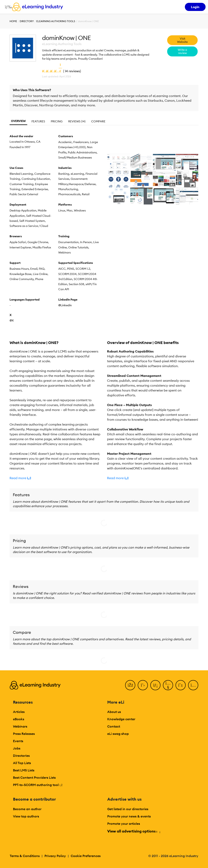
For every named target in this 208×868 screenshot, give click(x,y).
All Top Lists (22, 763)
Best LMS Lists (24, 770)
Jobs (17, 748)
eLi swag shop (118, 734)
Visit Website (182, 40)
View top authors (26, 816)
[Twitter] (143, 685)
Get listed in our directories (128, 809)
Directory (27, 21)
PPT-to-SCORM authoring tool (38, 785)
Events (18, 741)
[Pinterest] (181, 685)
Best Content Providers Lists (34, 777)
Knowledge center (121, 719)
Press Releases (24, 734)
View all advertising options (134, 831)
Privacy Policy (55, 856)
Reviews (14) (77, 121)
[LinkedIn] (155, 685)
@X (12, 320)
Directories (21, 756)
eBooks (19, 719)
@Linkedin (65, 305)
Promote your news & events (129, 816)
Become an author (27, 809)
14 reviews (72, 71)
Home (13, 21)
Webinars (20, 726)
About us (114, 712)
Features (38, 121)
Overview (18, 121)
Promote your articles (124, 824)
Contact (114, 726)
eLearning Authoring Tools (56, 21)
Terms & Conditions (25, 856)
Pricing (57, 121)
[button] (55, 478)
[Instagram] (193, 685)
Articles (19, 712)
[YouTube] (168, 685)
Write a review (182, 51)
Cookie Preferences (86, 856)
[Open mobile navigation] (7, 7)
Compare (98, 121)
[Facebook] (130, 685)
